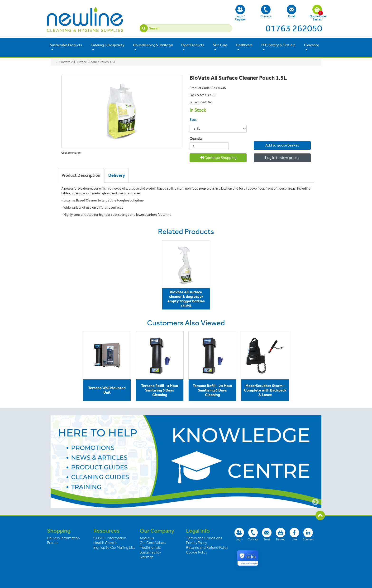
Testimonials (150, 548)
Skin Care (220, 47)
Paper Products (193, 47)
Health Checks (105, 543)
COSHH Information (110, 538)
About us (147, 538)
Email (291, 11)
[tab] (81, 176)
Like (294, 534)
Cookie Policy (197, 552)
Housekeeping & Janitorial (153, 47)
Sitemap (147, 557)
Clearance (312, 47)
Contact (266, 11)
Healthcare (244, 47)
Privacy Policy (196, 543)
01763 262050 (294, 28)
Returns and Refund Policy (207, 548)
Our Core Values (153, 543)
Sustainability (150, 552)
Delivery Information (63, 538)
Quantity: (196, 139)
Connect (308, 534)
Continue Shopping (218, 158)
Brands (53, 543)
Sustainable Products (66, 47)
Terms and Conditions (204, 538)
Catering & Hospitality (108, 47)
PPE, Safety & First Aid (278, 47)
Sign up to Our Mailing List (114, 548)
